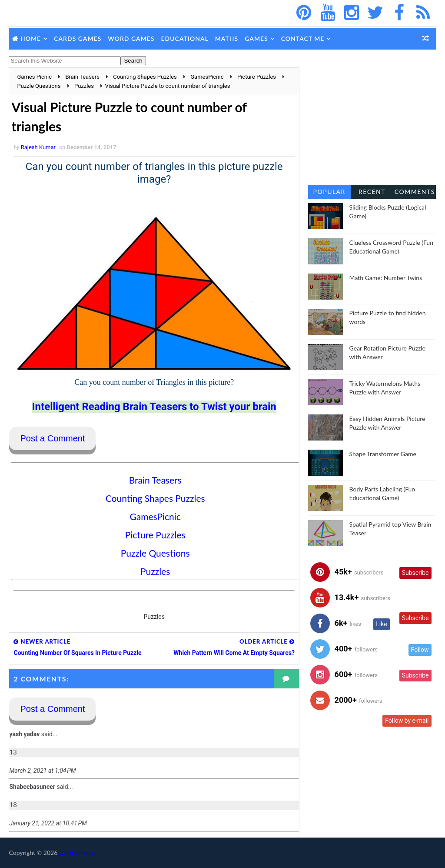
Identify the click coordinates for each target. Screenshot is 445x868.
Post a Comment (52, 438)
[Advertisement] (372, 122)
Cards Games (78, 38)
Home (31, 38)
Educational (185, 38)
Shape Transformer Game (383, 454)
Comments (415, 192)
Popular (329, 192)
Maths (227, 38)
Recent (372, 192)
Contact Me (303, 38)
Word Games (131, 38)
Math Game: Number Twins (386, 278)
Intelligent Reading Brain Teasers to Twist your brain (154, 407)
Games (256, 38)
